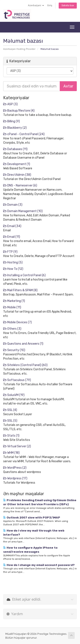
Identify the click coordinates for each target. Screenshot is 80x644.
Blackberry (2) (15, 128)
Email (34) (12, 226)
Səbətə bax (68, 5)
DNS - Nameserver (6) (20, 185)
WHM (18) (11, 453)
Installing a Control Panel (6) (24, 275)
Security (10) (14, 350)
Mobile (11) (12, 307)
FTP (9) (10, 252)
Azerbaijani (36, 5)
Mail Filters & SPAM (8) (20, 290)
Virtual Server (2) (17, 446)
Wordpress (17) (15, 478)
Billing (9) (12, 121)
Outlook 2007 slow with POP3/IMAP (32, 517)
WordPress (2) (15, 468)
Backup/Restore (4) (19, 111)
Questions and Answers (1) (23, 344)
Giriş (50, 5)
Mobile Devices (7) (17, 322)
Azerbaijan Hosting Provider (19, 49)
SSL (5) (10, 421)
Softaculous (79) (17, 380)
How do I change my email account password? (39, 565)
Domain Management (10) (23, 211)
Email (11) (12, 237)
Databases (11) (15, 149)
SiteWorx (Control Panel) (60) (25, 365)
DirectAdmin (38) (17, 175)
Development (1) (17, 164)
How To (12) (13, 269)
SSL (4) (10, 410)
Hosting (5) (13, 262)
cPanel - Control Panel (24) (24, 134)
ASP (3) (10, 104)
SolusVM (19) (14, 395)
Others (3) (12, 329)
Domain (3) (13, 205)
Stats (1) (11, 436)
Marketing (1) (14, 301)
